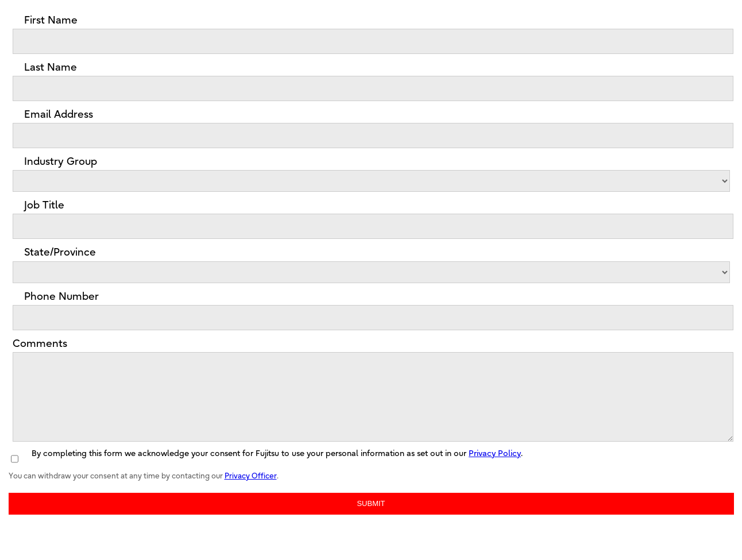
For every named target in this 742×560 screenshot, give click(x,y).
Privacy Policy (495, 470)
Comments (40, 343)
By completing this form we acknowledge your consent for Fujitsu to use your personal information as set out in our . (277, 470)
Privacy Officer (251, 493)
